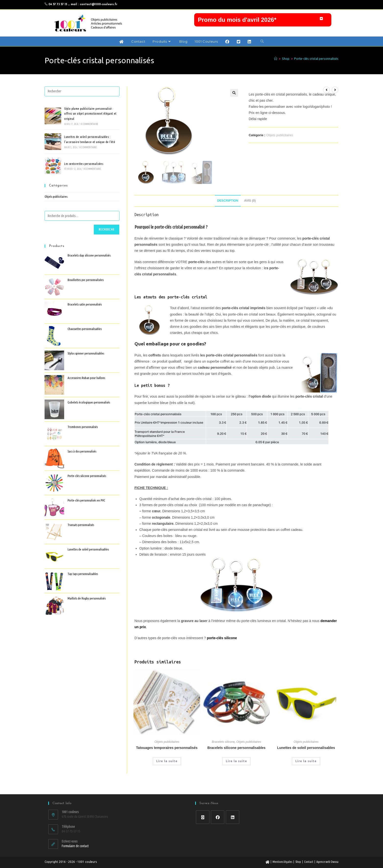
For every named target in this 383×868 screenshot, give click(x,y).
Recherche (107, 238)
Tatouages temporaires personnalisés (167, 757)
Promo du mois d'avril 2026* (237, 20)
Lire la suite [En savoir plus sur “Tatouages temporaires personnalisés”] (167, 770)
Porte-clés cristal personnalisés (316, 67)
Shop (298, 862)
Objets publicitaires (280, 144)
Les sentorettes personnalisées (84, 172)
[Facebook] (218, 817)
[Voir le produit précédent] (326, 98)
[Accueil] (276, 67)
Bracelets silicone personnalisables (236, 757)
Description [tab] (228, 209)
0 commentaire (90, 133)
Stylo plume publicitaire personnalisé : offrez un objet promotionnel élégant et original (90, 122)
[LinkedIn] (233, 817)
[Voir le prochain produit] (335, 98)
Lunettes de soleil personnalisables (306, 757)
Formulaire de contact (75, 846)
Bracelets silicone (223, 751)
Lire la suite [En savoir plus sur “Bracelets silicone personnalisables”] (236, 770)
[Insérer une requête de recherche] (82, 100)
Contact (309, 862)
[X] (203, 817)
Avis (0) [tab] (250, 209)
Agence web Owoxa (327, 862)
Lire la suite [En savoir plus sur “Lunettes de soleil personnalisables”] (306, 770)
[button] (263, 20)
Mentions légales (282, 862)
